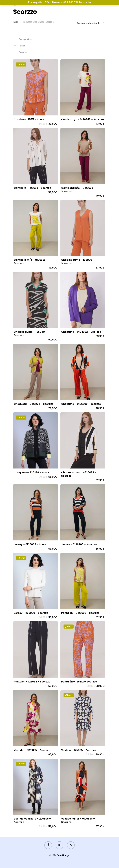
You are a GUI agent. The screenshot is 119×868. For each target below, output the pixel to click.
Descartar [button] (85, 2)
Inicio (15, 22)
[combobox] (90, 23)
